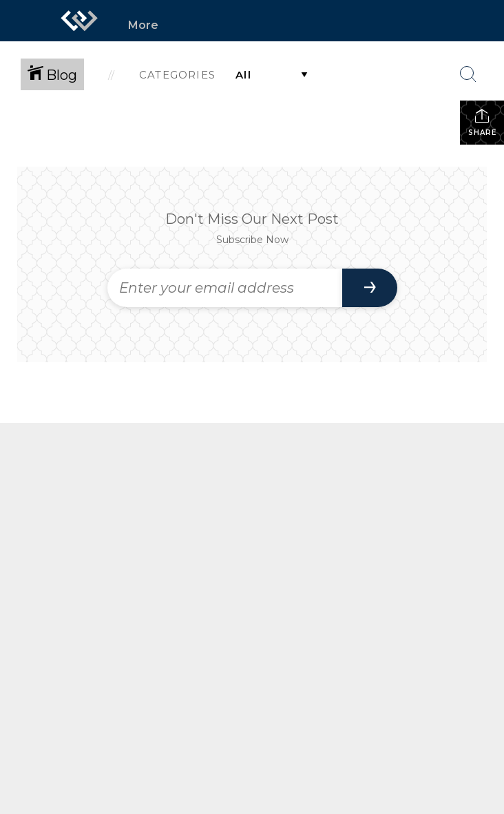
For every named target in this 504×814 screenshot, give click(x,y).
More (143, 25)
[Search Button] (468, 74)
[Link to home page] (79, 21)
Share (482, 122)
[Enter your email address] (225, 288)
